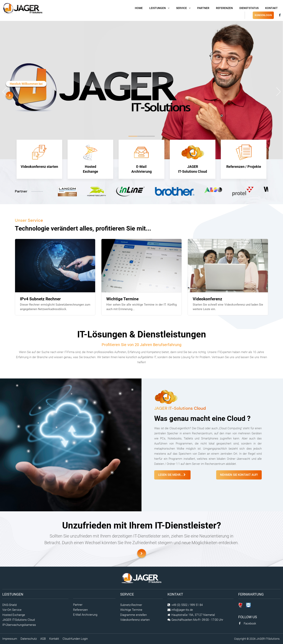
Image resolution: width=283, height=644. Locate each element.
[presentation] (4, 92)
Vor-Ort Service (12, 610)
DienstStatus (249, 8)
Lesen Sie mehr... (172, 475)
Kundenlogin (263, 15)
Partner (203, 8)
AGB (43, 639)
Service (181, 8)
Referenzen (224, 8)
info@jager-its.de (182, 610)
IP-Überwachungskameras (19, 625)
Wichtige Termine (131, 610)
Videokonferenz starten (39, 157)
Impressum (10, 639)
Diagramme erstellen (133, 615)
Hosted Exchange (90, 159)
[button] (133, 136)
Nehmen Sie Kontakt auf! (239, 475)
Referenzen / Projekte (244, 157)
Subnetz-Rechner (131, 605)
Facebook (247, 623)
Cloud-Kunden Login (75, 639)
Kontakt (271, 8)
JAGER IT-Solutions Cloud (193, 159)
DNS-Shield (9, 605)
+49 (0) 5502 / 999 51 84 (187, 605)
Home (139, 8)
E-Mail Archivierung (141, 159)
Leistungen (158, 8)
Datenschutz (29, 639)
